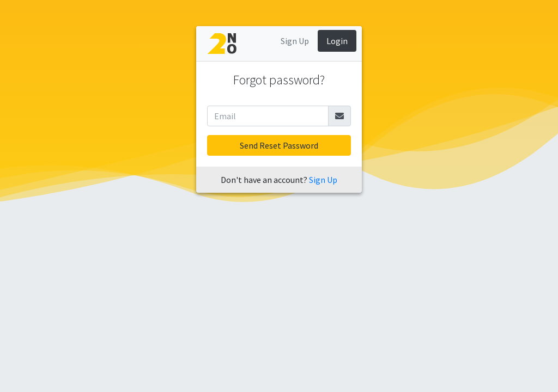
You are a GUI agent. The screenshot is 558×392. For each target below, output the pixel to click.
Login (337, 41)
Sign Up (295, 41)
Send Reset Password (279, 145)
